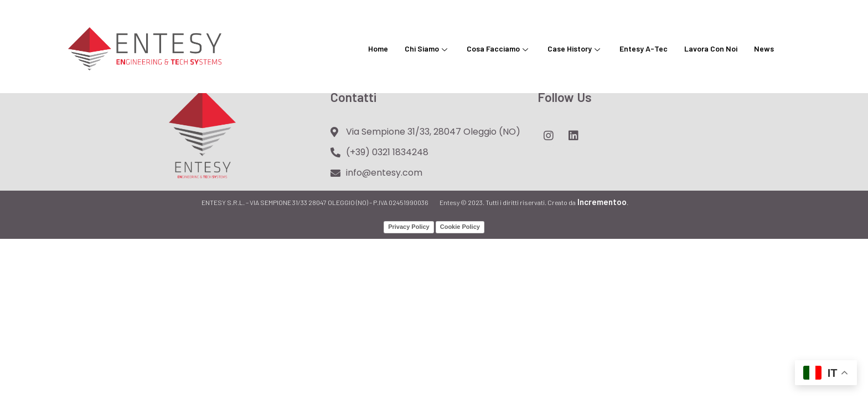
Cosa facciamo (499, 48)
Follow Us (565, 97)
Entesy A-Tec (644, 48)
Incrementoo (601, 202)
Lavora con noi (711, 48)
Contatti (353, 97)
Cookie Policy (460, 227)
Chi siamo (427, 48)
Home (378, 48)
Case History (575, 48)
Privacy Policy (409, 227)
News (764, 48)
